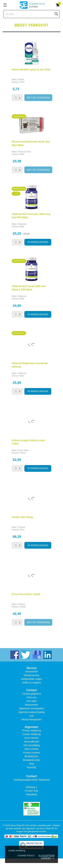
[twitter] (25, 654)
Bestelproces (32, 756)
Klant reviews (32, 749)
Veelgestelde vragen (32, 679)
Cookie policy (26, 856)
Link (32, 716)
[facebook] (14, 654)
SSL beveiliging (32, 745)
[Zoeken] (56, 14)
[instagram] (36, 654)
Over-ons (32, 697)
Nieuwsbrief (32, 672)
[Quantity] (17, 98)
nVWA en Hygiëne (32, 683)
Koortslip (31, 767)
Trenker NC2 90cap (22, 517)
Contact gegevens (32, 694)
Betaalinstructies (32, 760)
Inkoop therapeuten (32, 719)
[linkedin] (47, 654)
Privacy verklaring (31, 731)
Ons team (32, 701)
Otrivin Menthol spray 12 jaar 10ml (31, 70)
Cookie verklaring (31, 734)
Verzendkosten (32, 742)
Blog (31, 764)
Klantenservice (32, 675)
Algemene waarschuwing (32, 712)
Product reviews (32, 753)
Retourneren (32, 705)
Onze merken (31, 738)
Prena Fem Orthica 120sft (26, 594)
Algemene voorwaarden (32, 708)
